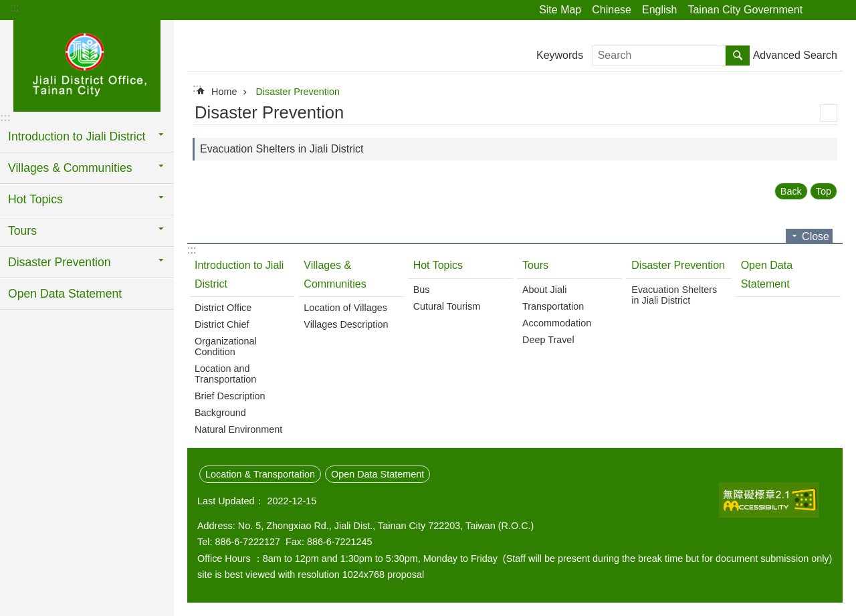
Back (791, 191)
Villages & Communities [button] (70, 168)
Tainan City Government (745, 10)
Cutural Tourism (447, 306)
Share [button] (819, 10)
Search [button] (738, 56)
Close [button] (816, 236)
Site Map (560, 10)
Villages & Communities (335, 274)
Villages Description (346, 324)
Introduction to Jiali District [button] (77, 136)
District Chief (222, 324)
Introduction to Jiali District (239, 274)
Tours (535, 265)
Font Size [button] (838, 10)
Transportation (553, 306)
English (659, 10)
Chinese (612, 10)
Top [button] (824, 191)
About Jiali (544, 290)
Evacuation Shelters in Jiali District (282, 149)
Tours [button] (22, 231)
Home (224, 92)
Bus (422, 290)
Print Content (829, 113)
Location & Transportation (260, 474)
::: (14, 8)
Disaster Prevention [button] (60, 262)
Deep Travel (548, 340)
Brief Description (230, 396)
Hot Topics (438, 265)
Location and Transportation (225, 374)
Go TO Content (7, 7)
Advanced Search (795, 55)
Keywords (560, 55)
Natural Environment (238, 429)
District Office (223, 308)
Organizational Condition (226, 346)
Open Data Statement (65, 294)
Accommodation (557, 323)
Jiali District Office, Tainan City (87, 65)
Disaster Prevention (298, 92)
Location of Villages (345, 308)
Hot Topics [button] (35, 199)
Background (220, 413)
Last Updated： (231, 501)
